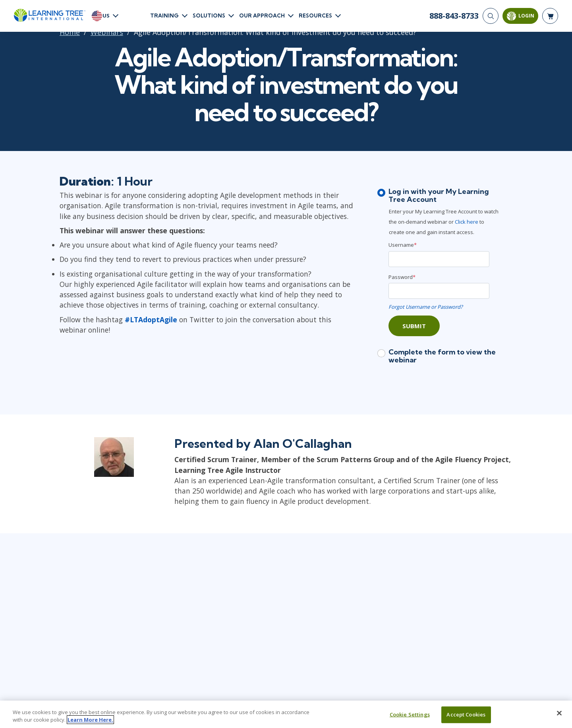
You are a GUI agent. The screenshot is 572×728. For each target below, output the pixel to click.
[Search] (491, 16)
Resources (315, 15)
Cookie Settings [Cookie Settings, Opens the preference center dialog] (410, 714)
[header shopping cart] (550, 16)
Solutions (209, 15)
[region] (286, 714)
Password (402, 277)
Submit (414, 326)
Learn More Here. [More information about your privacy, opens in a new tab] (90, 720)
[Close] (559, 713)
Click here (467, 222)
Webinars (107, 32)
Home (70, 32)
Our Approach (262, 15)
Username (403, 245)
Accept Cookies (466, 714)
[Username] (439, 259)
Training (164, 15)
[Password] (439, 291)
